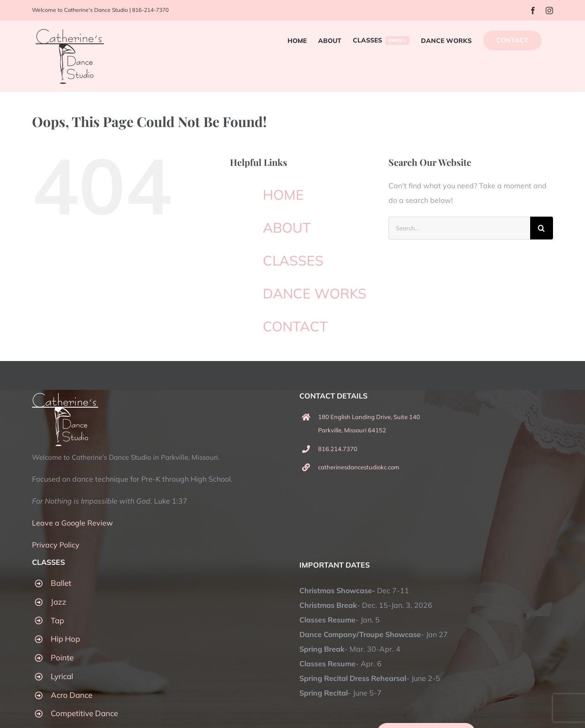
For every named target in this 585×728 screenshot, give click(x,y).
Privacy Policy (56, 545)
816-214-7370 (150, 10)
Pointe (62, 657)
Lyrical (62, 676)
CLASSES (293, 260)
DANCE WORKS (315, 293)
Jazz (58, 602)
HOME (283, 195)
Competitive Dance (84, 713)
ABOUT (287, 228)
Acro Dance (72, 695)
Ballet (61, 583)
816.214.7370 (338, 449)
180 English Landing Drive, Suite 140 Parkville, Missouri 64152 (369, 423)
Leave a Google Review (72, 523)
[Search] (542, 228)
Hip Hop (65, 639)
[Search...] (459, 228)
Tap (57, 620)
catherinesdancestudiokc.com (359, 467)
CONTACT (295, 326)
